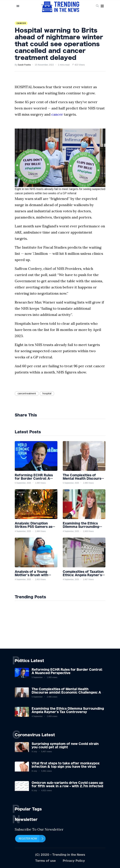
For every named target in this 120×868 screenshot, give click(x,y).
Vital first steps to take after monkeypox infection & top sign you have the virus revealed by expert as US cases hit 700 (66, 767)
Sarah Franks (24, 65)
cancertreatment (27, 393)
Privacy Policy (74, 861)
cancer (57, 114)
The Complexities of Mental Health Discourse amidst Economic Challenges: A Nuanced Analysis (66, 692)
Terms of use (45, 861)
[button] (102, 6)
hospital (47, 393)
